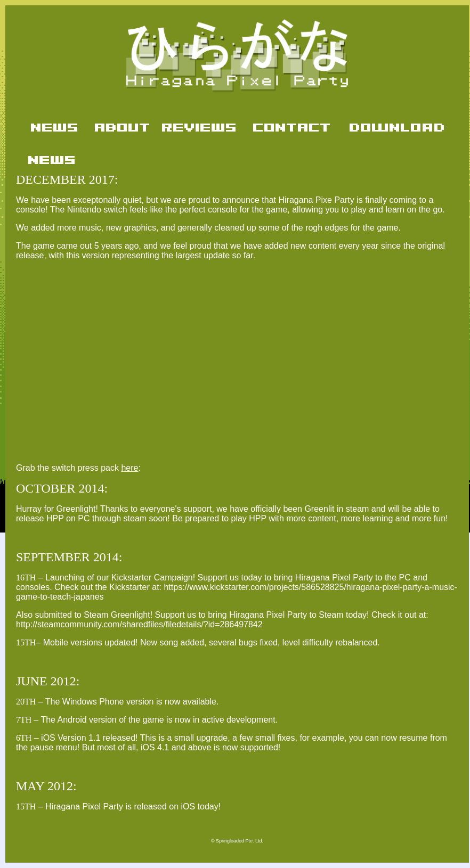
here (129, 468)
